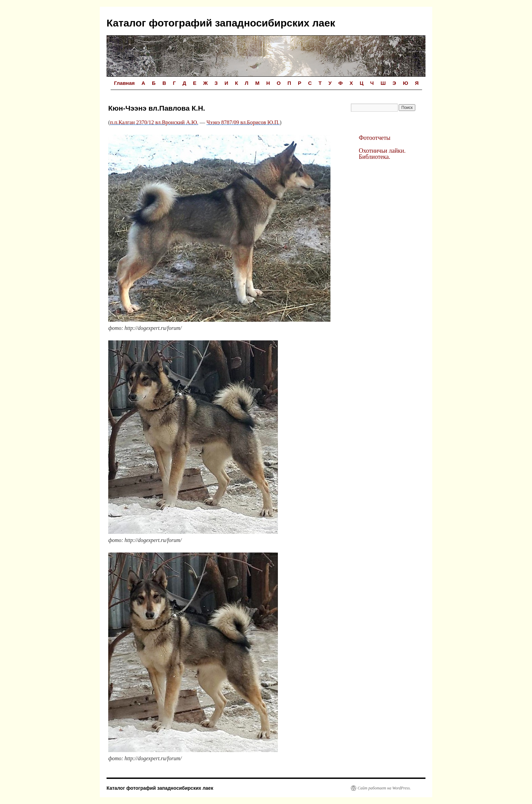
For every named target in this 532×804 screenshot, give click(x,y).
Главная (124, 83)
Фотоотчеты (374, 138)
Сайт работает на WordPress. (384, 788)
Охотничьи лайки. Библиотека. (382, 154)
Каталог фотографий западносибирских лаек (221, 23)
